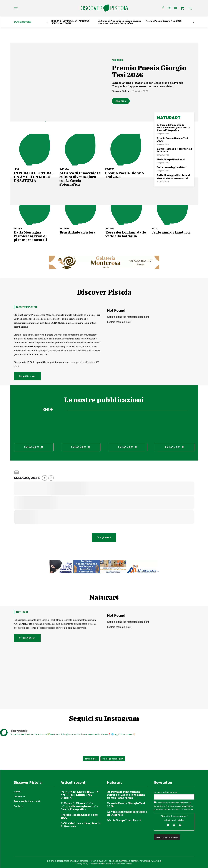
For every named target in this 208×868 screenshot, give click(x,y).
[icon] (182, 9)
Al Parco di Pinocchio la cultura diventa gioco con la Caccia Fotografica (120, 22)
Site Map (128, 864)
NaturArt (65, 228)
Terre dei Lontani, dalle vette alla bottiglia (126, 234)
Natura (18, 228)
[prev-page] (47, 22)
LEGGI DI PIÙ (121, 101)
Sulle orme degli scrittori (172, 167)
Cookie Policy (96, 864)
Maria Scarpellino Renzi (171, 159)
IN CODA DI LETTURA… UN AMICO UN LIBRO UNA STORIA (70, 22)
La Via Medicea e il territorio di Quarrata (175, 150)
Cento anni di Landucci (171, 232)
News (17, 169)
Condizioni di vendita (113, 864)
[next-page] (193, 22)
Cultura (118, 60)
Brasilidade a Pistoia (78, 232)
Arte (154, 228)
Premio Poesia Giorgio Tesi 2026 (164, 21)
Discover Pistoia (121, 91)
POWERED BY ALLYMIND (151, 861)
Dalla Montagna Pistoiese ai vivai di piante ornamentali (173, 177)
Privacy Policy (82, 864)
